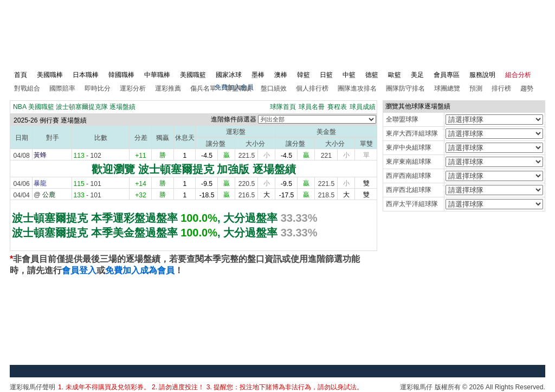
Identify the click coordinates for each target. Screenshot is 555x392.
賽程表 (337, 107)
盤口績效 (274, 88)
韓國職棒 (121, 75)
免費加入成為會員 (140, 270)
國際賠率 (62, 88)
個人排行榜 (312, 88)
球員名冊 (312, 107)
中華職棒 (157, 75)
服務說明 (482, 75)
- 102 (87, 156)
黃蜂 (40, 155)
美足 (417, 75)
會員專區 (447, 75)
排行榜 (501, 88)
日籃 (326, 75)
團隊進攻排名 (357, 88)
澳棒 (281, 75)
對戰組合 (27, 88)
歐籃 (395, 75)
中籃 (349, 75)
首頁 (21, 75)
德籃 (372, 75)
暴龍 (40, 183)
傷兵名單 (203, 88)
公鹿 (49, 195)
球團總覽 (447, 88)
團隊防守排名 (405, 88)
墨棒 (258, 75)
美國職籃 (193, 75)
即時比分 (98, 88)
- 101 (87, 184)
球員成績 (363, 107)
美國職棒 (50, 75)
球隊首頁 (283, 107)
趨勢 (527, 88)
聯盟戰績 (238, 88)
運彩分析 (133, 88)
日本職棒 (86, 75)
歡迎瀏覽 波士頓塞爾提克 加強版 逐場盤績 (194, 169)
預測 (476, 88)
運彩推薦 (168, 88)
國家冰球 (229, 75)
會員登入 (79, 270)
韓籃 (304, 75)
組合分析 (518, 75)
